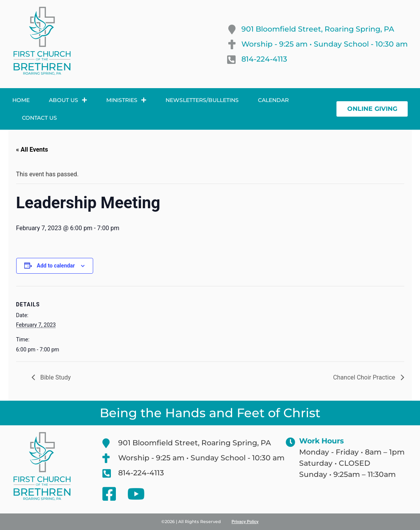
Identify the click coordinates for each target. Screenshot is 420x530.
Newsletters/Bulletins (202, 100)
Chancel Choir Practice (365, 377)
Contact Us (39, 118)
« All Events (32, 150)
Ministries (126, 100)
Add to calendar (56, 266)
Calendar (273, 100)
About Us (68, 100)
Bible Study (55, 377)
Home (21, 100)
